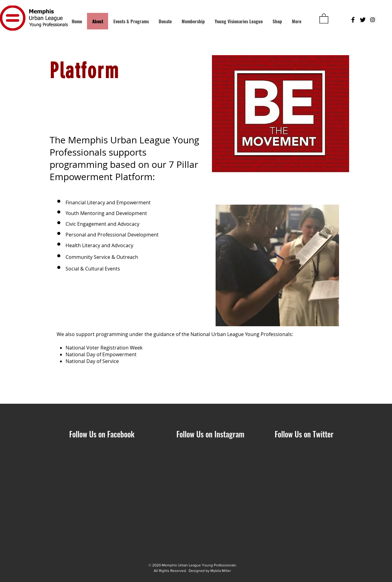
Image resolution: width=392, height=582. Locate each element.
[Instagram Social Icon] (373, 20)
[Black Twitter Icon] (363, 20)
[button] (324, 18)
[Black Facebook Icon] (353, 20)
